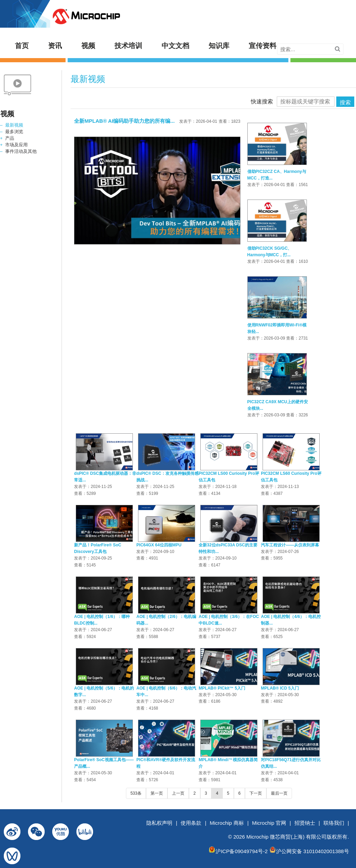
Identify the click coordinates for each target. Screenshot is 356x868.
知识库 (219, 46)
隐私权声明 (159, 823)
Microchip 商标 (227, 823)
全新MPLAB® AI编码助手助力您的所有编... (124, 121)
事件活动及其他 (21, 151)
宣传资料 (263, 46)
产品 (10, 138)
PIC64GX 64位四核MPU (159, 545)
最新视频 (14, 125)
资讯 (55, 46)
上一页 (178, 793)
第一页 (157, 793)
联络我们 (334, 823)
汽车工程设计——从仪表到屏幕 (290, 545)
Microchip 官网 (269, 823)
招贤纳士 (305, 823)
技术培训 (128, 46)
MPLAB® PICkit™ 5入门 (222, 688)
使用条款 (191, 823)
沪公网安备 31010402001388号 (313, 851)
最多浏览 (14, 132)
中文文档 (175, 46)
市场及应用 (16, 145)
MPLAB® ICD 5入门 (280, 688)
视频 (88, 46)
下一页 (256, 793)
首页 (22, 46)
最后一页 (279, 793)
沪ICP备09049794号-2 (241, 851)
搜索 (345, 103)
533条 (136, 793)
